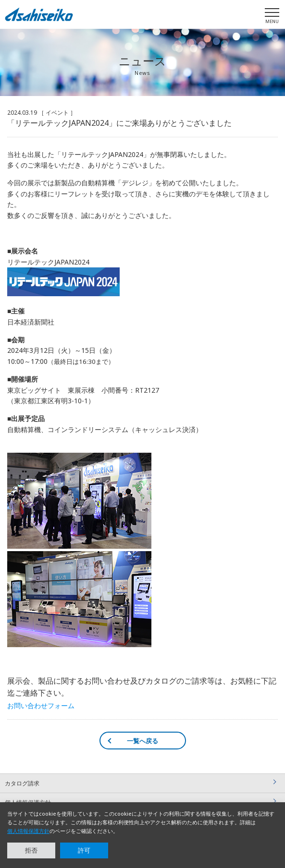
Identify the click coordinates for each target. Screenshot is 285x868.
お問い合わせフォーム (41, 705)
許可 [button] (84, 850)
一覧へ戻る (142, 741)
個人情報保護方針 (28, 831)
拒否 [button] (31, 850)
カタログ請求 (22, 783)
